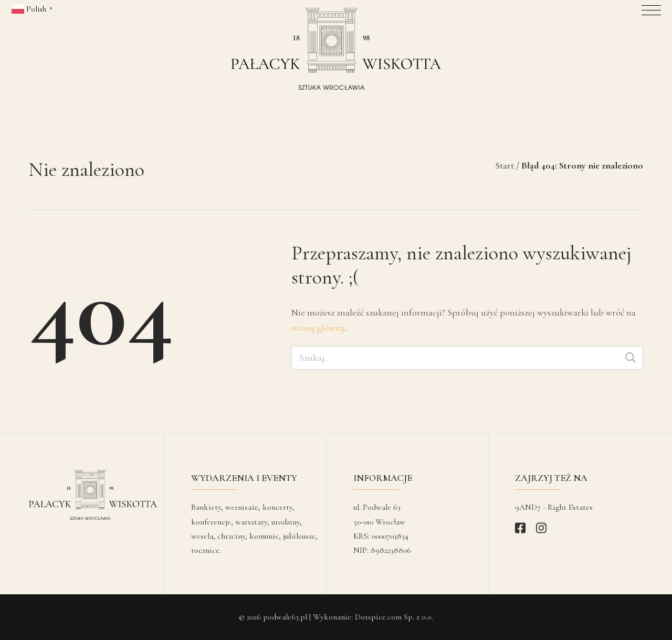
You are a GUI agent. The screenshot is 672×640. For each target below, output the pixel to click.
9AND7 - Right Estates (554, 507)
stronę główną (318, 328)
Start (505, 165)
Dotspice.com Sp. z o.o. (394, 617)
